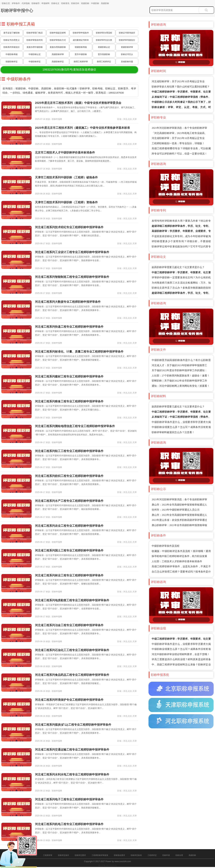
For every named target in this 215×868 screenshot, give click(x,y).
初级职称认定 (104, 47)
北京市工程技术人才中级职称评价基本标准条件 (65, 153)
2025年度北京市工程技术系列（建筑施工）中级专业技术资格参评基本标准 (82, 128)
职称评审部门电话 (35, 33)
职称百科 (75, 3)
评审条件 (16, 3)
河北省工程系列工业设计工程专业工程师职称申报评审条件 (72, 252)
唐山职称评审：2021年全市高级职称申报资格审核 (179, 525)
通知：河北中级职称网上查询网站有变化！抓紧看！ (181, 386)
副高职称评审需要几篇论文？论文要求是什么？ (178, 267)
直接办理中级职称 (35, 47)
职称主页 (6, 3)
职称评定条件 (63, 855)
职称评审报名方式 (58, 40)
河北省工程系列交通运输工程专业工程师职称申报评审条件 (72, 750)
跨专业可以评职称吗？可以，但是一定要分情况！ (179, 154)
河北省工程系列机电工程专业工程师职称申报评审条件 (69, 824)
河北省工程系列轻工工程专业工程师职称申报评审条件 (69, 451)
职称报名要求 (119, 855)
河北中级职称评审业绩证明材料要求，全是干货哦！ (181, 654)
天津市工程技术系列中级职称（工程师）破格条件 (66, 177)
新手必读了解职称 (12, 33)
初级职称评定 (12, 62)
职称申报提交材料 (58, 33)
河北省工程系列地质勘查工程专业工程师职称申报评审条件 (72, 600)
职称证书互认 (127, 54)
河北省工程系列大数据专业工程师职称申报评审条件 (68, 302)
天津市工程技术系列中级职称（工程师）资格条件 (66, 202)
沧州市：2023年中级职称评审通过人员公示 (176, 510)
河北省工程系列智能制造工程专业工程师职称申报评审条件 (72, 277)
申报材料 (46, 3)
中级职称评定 (35, 62)
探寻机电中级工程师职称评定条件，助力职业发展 (179, 556)
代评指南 (26, 3)
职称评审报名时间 (35, 40)
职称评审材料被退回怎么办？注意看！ (173, 432)
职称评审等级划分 (127, 40)
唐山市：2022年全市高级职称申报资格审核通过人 (179, 505)
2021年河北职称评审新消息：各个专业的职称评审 (179, 128)
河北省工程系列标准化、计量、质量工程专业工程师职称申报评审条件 (79, 352)
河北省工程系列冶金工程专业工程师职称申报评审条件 (69, 625)
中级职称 (95, 3)
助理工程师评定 (104, 62)
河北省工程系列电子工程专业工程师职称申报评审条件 (69, 799)
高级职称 (105, 3)
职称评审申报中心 (17, 11)
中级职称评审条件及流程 (166, 546)
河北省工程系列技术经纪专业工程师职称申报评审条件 (69, 227)
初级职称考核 (81, 47)
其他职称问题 (127, 62)
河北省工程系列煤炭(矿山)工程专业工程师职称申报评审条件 (73, 725)
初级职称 (85, 3)
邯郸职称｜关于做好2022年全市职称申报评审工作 (179, 381)
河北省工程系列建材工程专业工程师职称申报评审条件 (69, 377)
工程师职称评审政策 (100, 855)
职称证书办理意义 (12, 40)
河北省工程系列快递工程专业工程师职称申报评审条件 (69, 327)
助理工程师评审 (81, 62)
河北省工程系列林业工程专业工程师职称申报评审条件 (69, 575)
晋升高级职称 (104, 54)
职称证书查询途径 (127, 33)
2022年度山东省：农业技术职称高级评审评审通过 (179, 520)
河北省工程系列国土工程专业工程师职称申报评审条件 (69, 551)
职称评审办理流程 (104, 33)
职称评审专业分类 (104, 40)
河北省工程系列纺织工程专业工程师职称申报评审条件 (69, 476)
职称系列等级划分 (12, 47)
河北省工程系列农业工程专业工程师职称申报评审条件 (69, 526)
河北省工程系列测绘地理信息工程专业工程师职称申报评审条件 (75, 426)
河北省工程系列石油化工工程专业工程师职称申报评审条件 (72, 650)
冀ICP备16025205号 (107, 865)
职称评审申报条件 (81, 33)
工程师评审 (48, 855)
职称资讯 (65, 3)
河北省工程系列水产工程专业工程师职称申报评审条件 (69, 501)
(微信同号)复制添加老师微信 (69, 70)
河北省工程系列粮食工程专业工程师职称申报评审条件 (69, 401)
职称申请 (166, 855)
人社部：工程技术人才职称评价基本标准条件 (177, 561)
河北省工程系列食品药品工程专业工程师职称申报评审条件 (72, 675)
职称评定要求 (80, 855)
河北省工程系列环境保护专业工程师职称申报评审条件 (69, 700)
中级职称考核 (12, 54)
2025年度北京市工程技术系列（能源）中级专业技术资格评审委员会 (78, 103)
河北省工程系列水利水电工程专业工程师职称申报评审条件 (72, 775)
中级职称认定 (35, 54)
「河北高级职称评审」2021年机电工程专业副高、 (179, 133)
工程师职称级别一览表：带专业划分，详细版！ (178, 143)
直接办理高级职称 (58, 47)
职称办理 (179, 855)
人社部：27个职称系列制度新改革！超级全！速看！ (181, 376)
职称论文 (55, 3)
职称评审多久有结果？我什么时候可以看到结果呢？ (181, 87)
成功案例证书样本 (81, 40)
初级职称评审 (127, 47)
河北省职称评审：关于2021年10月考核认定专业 (178, 81)
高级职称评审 (58, 54)
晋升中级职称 (81, 54)
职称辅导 (36, 3)
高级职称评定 (58, 62)
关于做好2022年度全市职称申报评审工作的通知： (179, 370)
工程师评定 (152, 855)
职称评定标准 (136, 855)
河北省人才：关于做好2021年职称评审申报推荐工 (179, 365)
